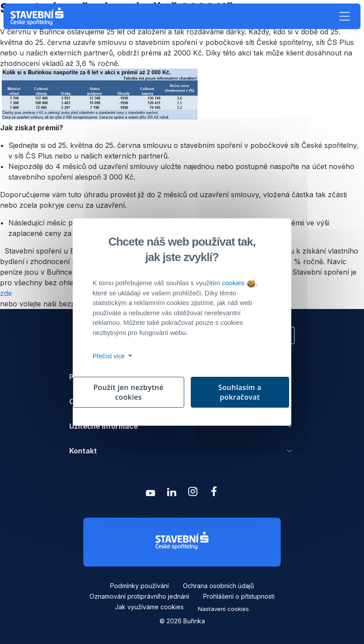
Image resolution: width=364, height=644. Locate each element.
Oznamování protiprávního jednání (139, 596)
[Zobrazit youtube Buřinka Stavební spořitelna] (150, 494)
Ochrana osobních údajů (218, 586)
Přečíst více (111, 356)
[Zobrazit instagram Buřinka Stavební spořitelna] (193, 494)
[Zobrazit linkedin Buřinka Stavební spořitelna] (171, 494)
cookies (238, 283)
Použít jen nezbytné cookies (128, 392)
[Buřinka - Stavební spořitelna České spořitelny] (39, 16)
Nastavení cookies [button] (223, 609)
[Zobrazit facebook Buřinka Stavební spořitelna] (214, 494)
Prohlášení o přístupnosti (239, 596)
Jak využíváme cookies (149, 607)
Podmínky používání (139, 586)
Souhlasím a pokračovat (240, 392)
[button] (345, 16)
